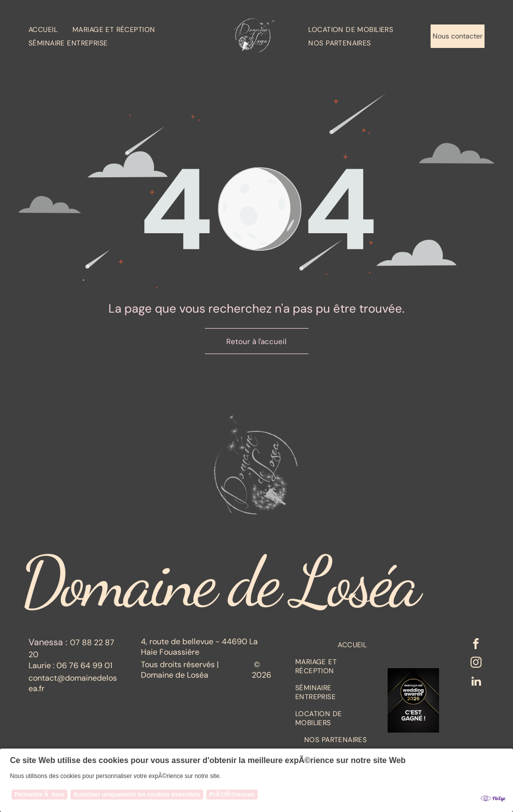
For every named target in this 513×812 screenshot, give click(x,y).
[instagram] (476, 666)
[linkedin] (476, 686)
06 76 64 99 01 (84, 665)
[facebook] (476, 646)
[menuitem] (50, 29)
